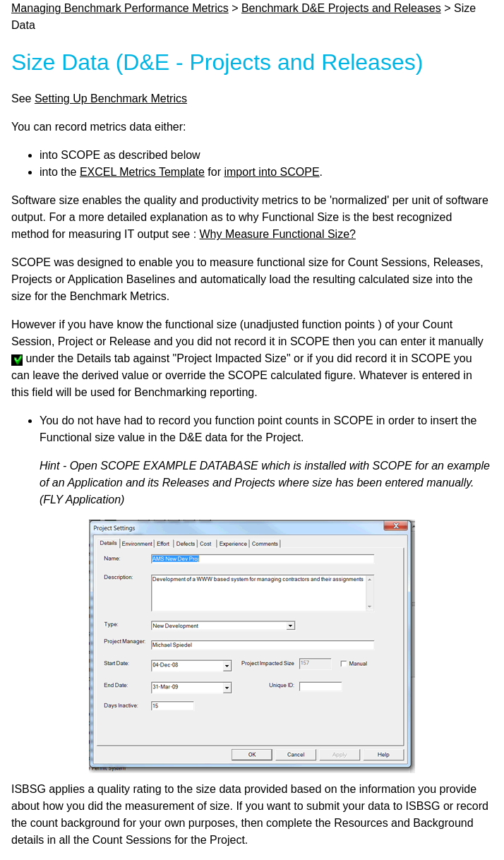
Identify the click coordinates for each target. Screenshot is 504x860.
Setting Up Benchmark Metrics (111, 98)
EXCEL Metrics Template (142, 172)
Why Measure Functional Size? (278, 234)
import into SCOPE (271, 172)
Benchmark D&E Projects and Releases (341, 8)
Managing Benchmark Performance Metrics (120, 8)
